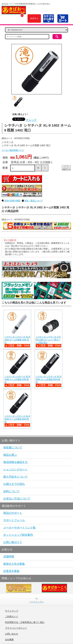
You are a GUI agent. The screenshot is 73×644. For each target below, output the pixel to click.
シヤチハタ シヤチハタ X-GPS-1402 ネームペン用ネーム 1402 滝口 (48, 340)
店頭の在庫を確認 (12, 201)
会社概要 (9, 640)
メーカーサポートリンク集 (19, 528)
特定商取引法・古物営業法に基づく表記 (25, 622)
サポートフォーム (14, 520)
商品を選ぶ (10, 455)
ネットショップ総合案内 (18, 535)
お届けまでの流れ (14, 484)
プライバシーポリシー (16, 628)
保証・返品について (34, 201)
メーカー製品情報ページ (13, 150)
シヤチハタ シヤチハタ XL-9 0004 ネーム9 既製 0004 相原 (48, 379)
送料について (11, 491)
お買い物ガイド (13, 542)
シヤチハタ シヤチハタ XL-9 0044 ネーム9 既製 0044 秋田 (17, 419)
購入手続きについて (15, 477)
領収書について (13, 447)
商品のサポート (13, 513)
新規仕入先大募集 (14, 564)
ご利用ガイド (12, 617)
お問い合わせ (12, 634)
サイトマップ (12, 611)
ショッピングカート (15, 469)
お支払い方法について (17, 499)
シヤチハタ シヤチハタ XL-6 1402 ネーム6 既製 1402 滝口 (17, 340)
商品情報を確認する (15, 462)
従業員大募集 (11, 571)
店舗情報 (9, 556)
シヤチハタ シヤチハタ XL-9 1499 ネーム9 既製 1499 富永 (17, 379)
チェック (31, 120)
